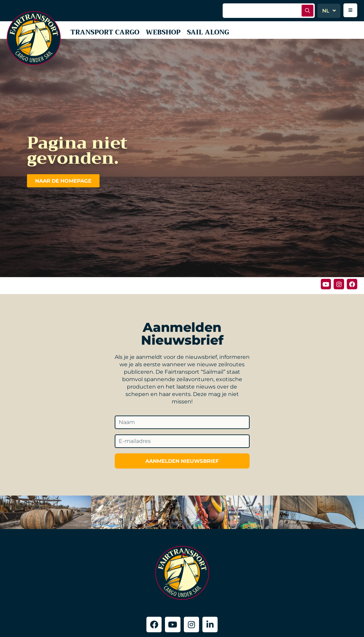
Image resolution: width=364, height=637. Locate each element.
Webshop (167, 33)
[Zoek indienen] (307, 11)
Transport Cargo (107, 33)
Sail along (213, 33)
